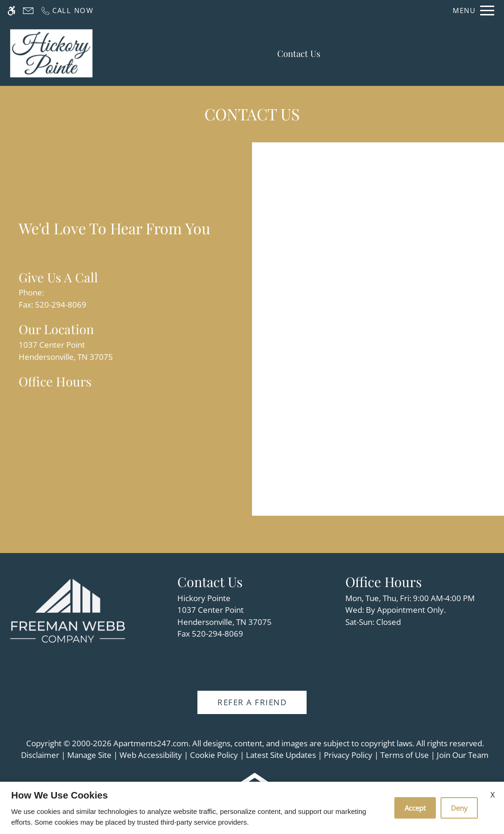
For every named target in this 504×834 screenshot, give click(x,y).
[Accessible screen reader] (11, 11)
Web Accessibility (151, 755)
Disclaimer (40, 755)
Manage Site (89, 755)
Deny (459, 808)
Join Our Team (463, 755)
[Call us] (67, 11)
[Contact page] (28, 11)
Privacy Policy (348, 755)
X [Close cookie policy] (493, 795)
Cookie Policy (214, 755)
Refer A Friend (252, 702)
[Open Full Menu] (473, 11)
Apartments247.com (151, 743)
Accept (415, 808)
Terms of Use (405, 755)
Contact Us (299, 53)
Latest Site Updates (281, 755)
